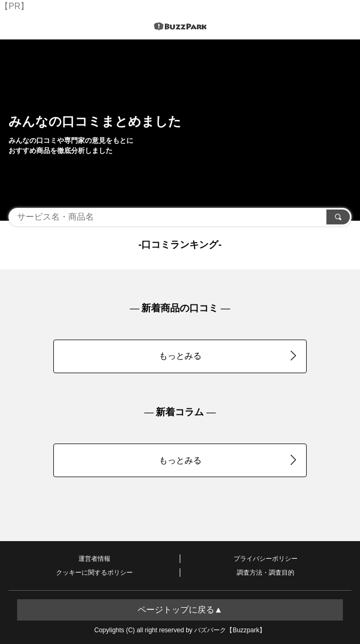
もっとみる (228, 356)
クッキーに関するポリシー (94, 573)
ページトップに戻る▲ (180, 610)
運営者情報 (94, 559)
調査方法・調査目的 (266, 573)
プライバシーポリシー (266, 559)
